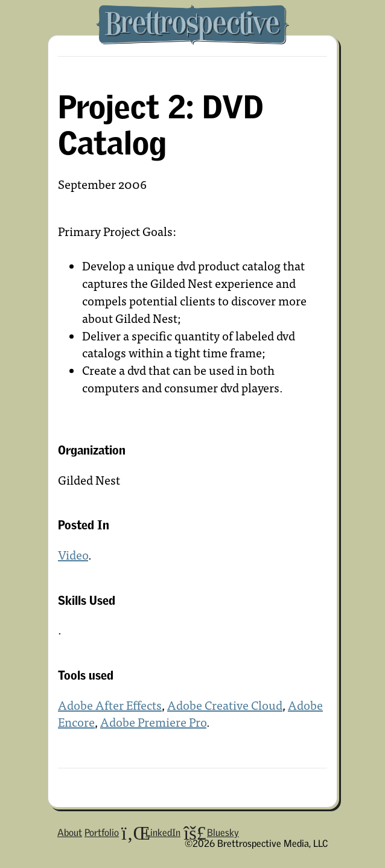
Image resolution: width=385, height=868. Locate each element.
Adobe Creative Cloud (225, 705)
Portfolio (102, 832)
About (70, 832)
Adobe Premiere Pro (153, 722)
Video (73, 554)
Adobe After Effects (110, 705)
